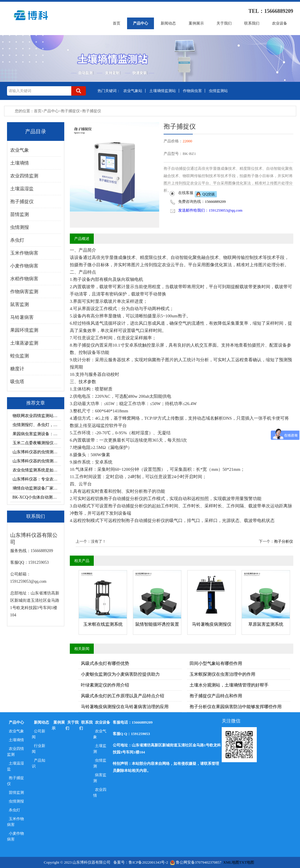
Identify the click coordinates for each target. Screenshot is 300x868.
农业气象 (16, 731)
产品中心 (141, 23)
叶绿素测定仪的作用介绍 (105, 685)
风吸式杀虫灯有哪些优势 (105, 663)
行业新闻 (39, 749)
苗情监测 (16, 792)
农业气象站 (133, 91)
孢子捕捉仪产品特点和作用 (216, 696)
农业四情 (100, 792)
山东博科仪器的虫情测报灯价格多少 (37, 461)
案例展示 (196, 23)
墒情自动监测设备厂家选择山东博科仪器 (37, 488)
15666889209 (215, 202)
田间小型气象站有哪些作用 (216, 663)
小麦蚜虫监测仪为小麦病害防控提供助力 (120, 674)
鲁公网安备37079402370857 (196, 862)
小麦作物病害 (16, 836)
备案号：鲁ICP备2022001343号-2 (141, 862)
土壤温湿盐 (16, 766)
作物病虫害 (192, 91)
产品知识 (39, 763)
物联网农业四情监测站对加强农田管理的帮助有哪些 (37, 416)
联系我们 (252, 23)
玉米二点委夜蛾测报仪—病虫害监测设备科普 (37, 443)
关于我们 (224, 23)
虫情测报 (16, 801)
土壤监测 (100, 749)
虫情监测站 (218, 91)
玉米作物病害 (16, 822)
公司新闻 (39, 734)
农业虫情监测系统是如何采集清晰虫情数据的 (37, 470)
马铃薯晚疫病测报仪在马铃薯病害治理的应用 (125, 707)
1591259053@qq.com (226, 210)
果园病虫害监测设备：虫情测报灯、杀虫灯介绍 (37, 434)
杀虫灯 (14, 810)
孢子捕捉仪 (70, 111)
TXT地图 (247, 862)
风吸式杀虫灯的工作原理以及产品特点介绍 (123, 696)
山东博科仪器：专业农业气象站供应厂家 (37, 479)
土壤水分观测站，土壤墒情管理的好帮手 (229, 685)
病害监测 (100, 778)
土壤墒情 (16, 740)
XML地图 (231, 862)
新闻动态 (168, 23)
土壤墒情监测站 (163, 91)
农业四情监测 (16, 752)
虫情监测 (100, 763)
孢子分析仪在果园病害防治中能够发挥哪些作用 (236, 707)
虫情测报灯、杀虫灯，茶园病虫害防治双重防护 (37, 425)
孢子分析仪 (283, 541)
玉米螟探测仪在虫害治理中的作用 (222, 674)
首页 (117, 23)
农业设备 (280, 23)
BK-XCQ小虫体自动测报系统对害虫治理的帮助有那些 (37, 497)
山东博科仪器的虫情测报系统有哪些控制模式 (37, 452)
